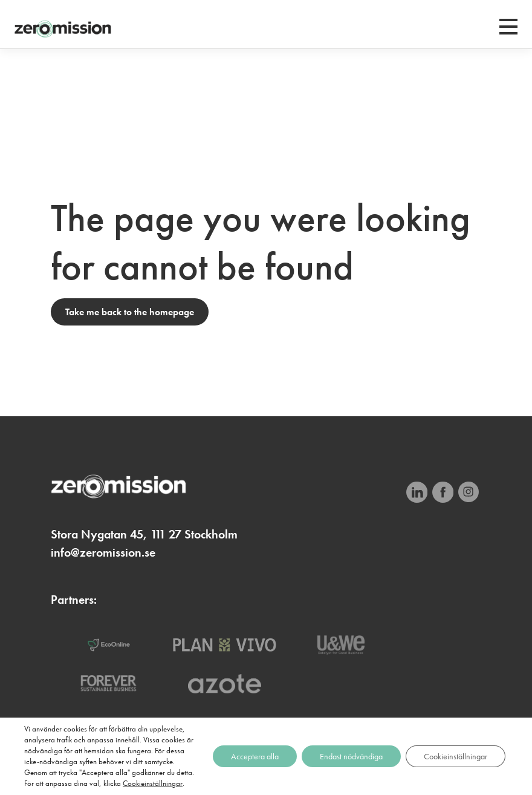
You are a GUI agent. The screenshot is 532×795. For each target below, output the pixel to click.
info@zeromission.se (103, 552)
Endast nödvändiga (351, 756)
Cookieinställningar (153, 783)
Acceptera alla (255, 756)
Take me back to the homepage (130, 312)
